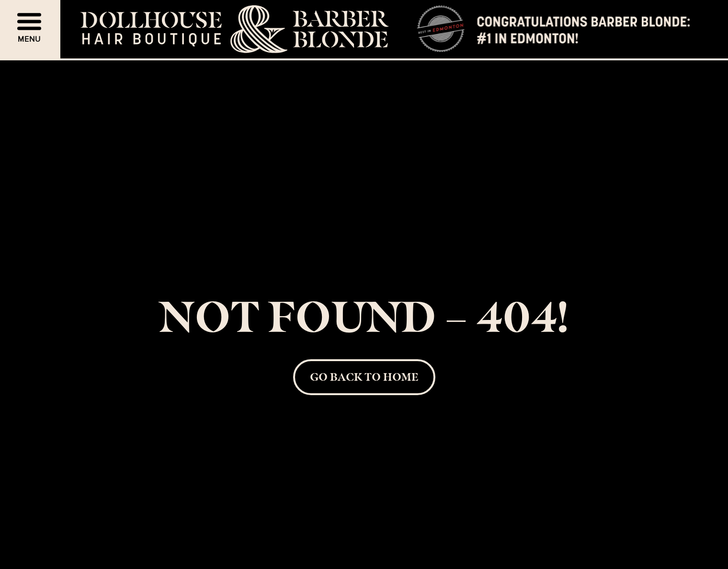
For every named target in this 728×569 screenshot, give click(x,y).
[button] (30, 29)
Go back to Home (364, 377)
